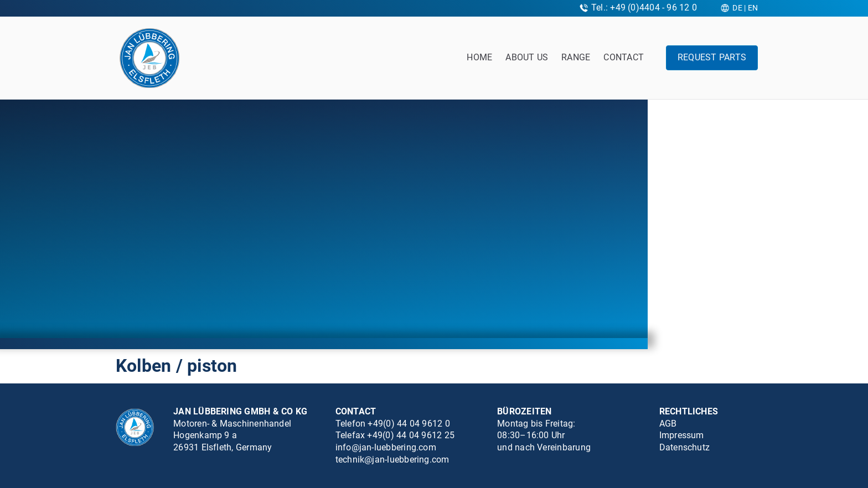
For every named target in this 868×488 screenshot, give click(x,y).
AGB (668, 424)
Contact (624, 57)
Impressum (682, 435)
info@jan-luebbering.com (386, 447)
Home (479, 57)
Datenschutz (685, 447)
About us (527, 57)
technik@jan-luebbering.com (392, 460)
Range (576, 57)
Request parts (712, 57)
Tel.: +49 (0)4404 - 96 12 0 (644, 7)
